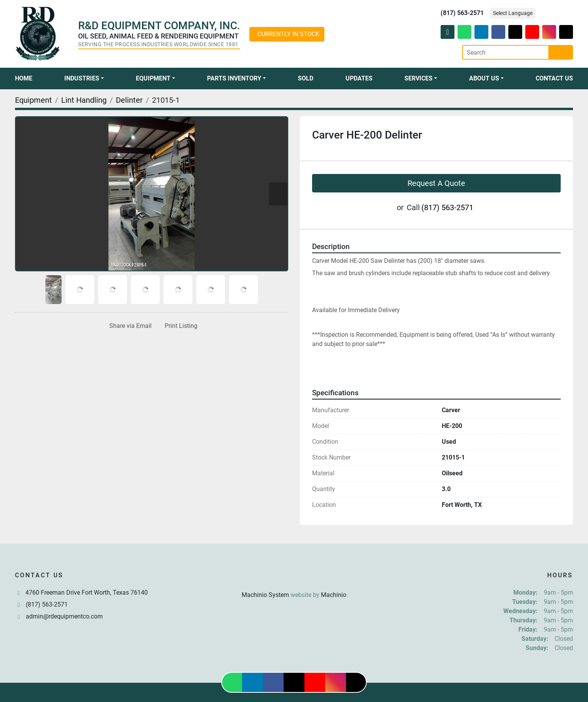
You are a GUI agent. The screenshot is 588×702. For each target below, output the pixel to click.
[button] (84, 79)
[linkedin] (481, 32)
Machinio (334, 595)
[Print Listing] (180, 326)
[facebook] (498, 32)
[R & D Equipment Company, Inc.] (294, 576)
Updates (359, 78)
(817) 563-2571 (462, 13)
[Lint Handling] (84, 100)
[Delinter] (129, 100)
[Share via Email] (129, 326)
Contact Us (554, 78)
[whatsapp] (464, 32)
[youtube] (532, 32)
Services (418, 78)
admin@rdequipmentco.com (64, 616)
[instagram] (549, 32)
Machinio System (265, 595)
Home (24, 78)
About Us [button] (484, 78)
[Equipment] (33, 100)
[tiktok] (566, 32)
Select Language (513, 13)
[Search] (506, 52)
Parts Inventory (234, 78)
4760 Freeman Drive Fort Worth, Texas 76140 (87, 593)
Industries (82, 78)
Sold (306, 78)
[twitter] (515, 32)
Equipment (153, 78)
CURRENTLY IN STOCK (288, 34)
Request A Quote (436, 183)
